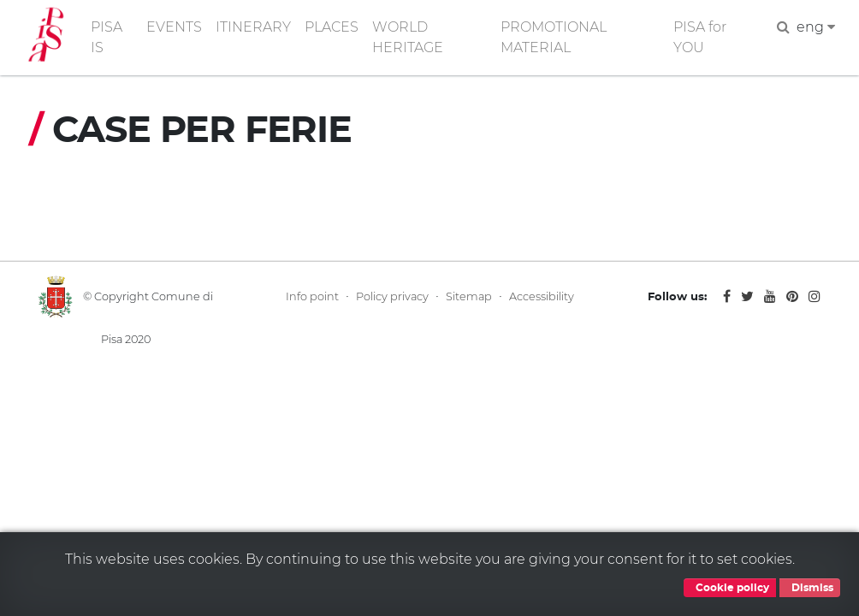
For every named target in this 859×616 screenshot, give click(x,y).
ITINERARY (253, 27)
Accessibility (542, 296)
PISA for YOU (700, 37)
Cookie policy (730, 588)
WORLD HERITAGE (408, 37)
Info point (312, 296)
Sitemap (469, 296)
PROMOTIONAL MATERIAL (554, 37)
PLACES (332, 27)
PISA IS (107, 37)
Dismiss (810, 588)
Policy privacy (392, 296)
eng (816, 27)
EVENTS (174, 27)
